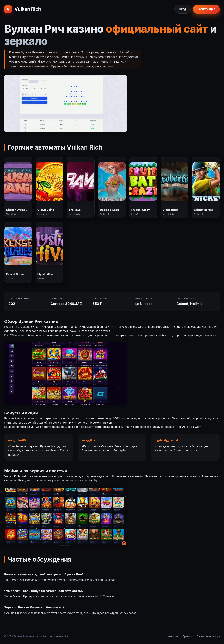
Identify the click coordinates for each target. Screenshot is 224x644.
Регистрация (206, 9)
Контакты (173, 636)
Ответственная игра (208, 636)
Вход (183, 9)
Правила (188, 636)
